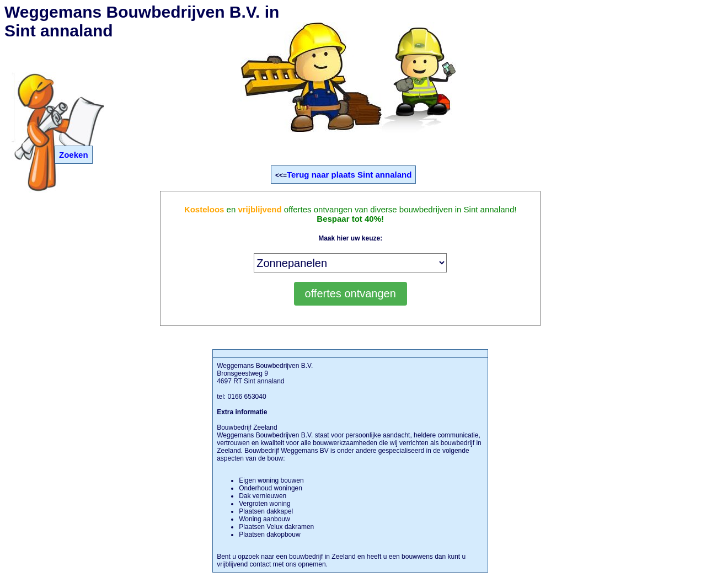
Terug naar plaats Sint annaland (349, 175)
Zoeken (74, 155)
